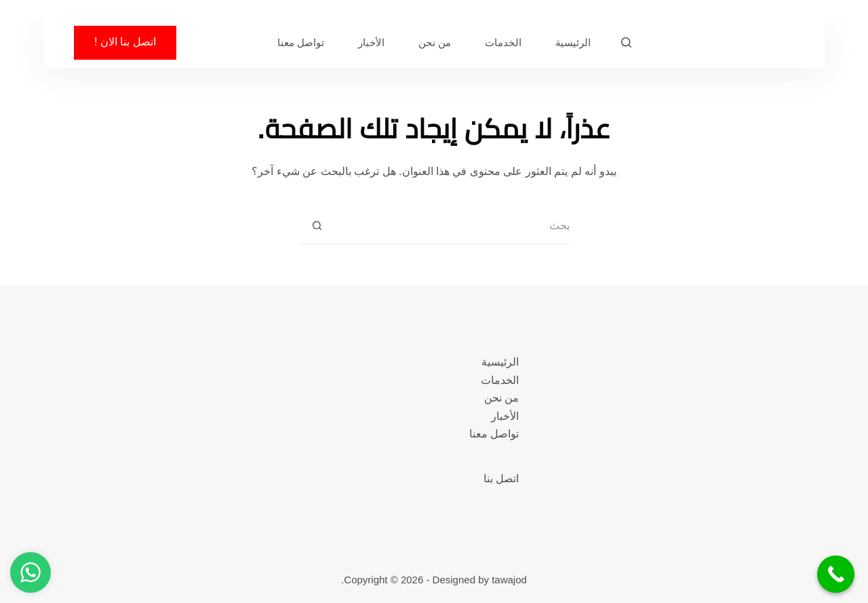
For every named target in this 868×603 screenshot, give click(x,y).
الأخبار (371, 42)
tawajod (509, 580)
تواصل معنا (301, 42)
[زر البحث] (317, 226)
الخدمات (503, 42)
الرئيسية (573, 42)
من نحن (435, 42)
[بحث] (626, 42)
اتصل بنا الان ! (125, 42)
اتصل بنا (501, 479)
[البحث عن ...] (453, 226)
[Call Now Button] (836, 574)
